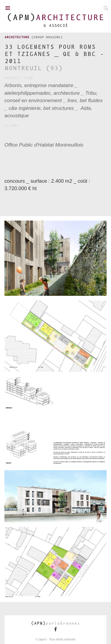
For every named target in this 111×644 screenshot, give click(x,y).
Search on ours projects (106, 8)
